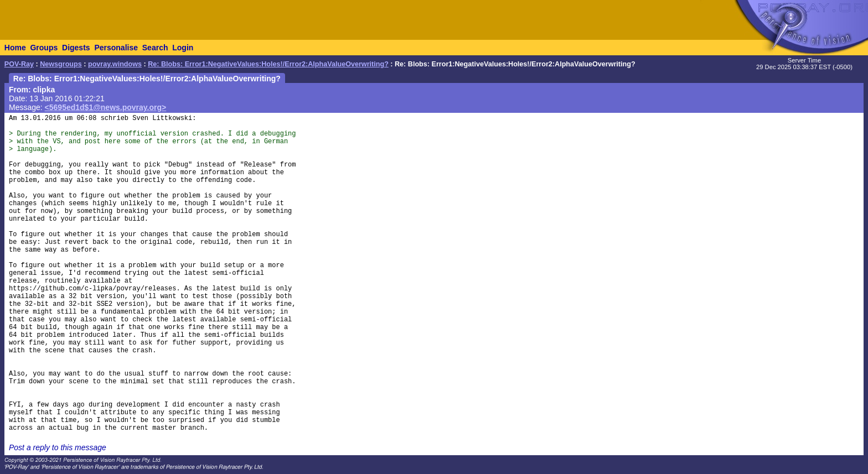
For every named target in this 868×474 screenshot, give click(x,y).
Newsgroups (61, 64)
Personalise (116, 48)
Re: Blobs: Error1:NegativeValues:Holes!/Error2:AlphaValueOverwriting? (268, 64)
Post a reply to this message (58, 447)
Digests (76, 48)
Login (183, 48)
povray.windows (115, 64)
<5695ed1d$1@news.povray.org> (106, 107)
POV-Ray (19, 64)
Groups (44, 48)
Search (155, 48)
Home (15, 48)
